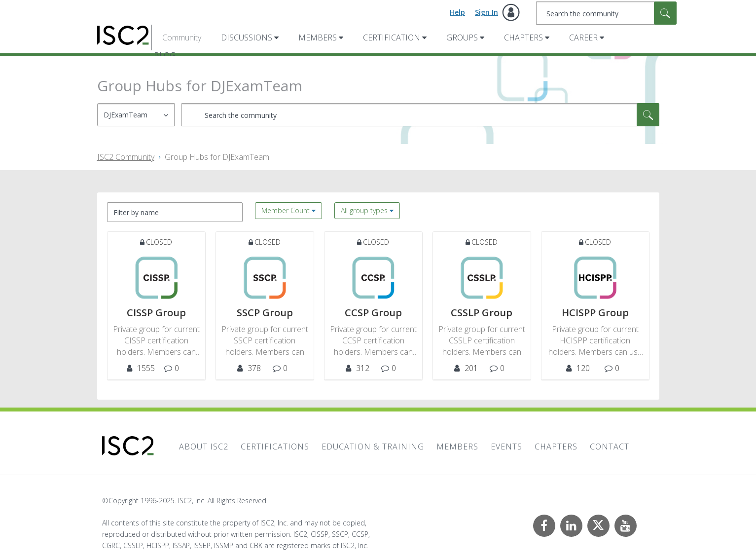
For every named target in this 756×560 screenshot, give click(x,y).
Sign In (486, 12)
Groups (462, 37)
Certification (392, 37)
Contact (610, 447)
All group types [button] (364, 210)
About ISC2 (204, 447)
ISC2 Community (126, 157)
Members (318, 37)
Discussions (247, 37)
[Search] (606, 13)
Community (182, 37)
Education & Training (373, 447)
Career (583, 37)
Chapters (523, 37)
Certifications (275, 447)
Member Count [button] (286, 210)
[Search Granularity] (136, 115)
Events (506, 447)
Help (457, 12)
